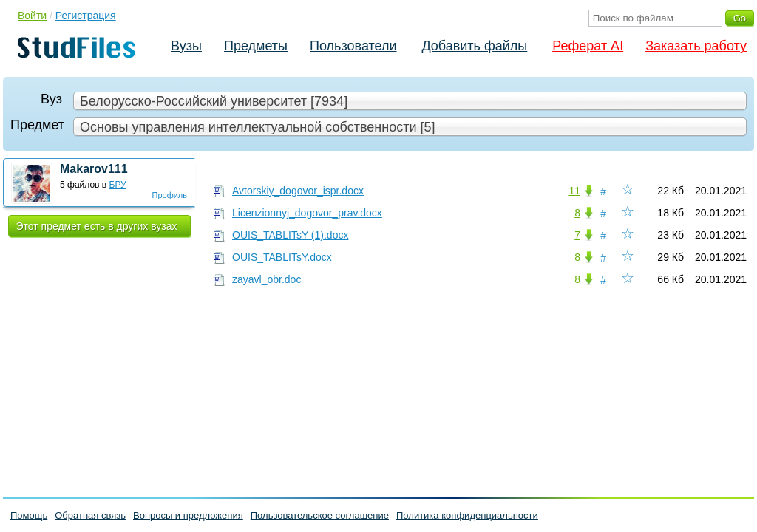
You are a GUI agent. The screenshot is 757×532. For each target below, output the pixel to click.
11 (574, 191)
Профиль (170, 195)
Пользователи (353, 46)
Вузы (186, 46)
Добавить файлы (474, 46)
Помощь (29, 515)
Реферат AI (588, 46)
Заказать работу (696, 46)
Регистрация (86, 16)
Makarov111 (94, 169)
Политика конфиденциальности (467, 515)
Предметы (256, 46)
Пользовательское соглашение (320, 515)
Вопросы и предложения (188, 515)
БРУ (118, 185)
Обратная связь (90, 515)
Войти (32, 16)
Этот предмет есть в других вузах (97, 226)
